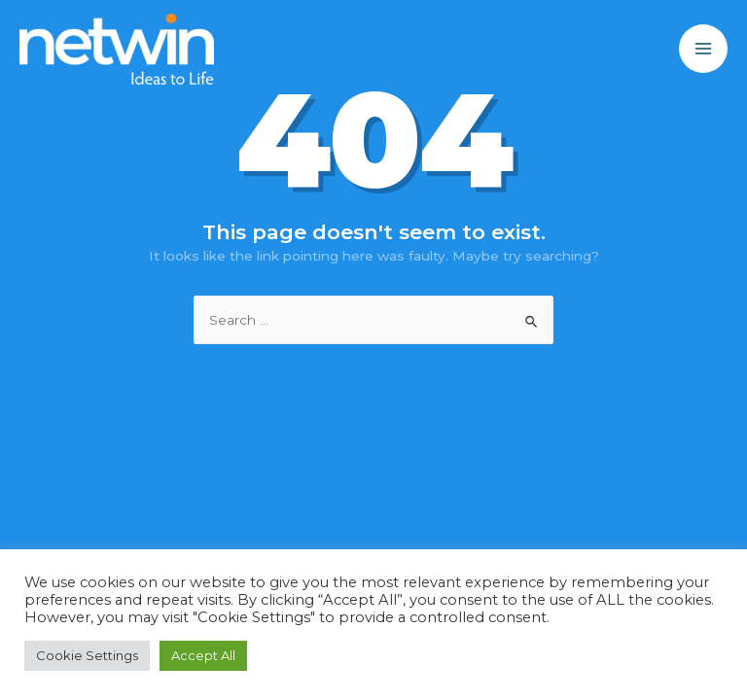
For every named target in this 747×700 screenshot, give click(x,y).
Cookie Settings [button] (87, 655)
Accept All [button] (203, 655)
